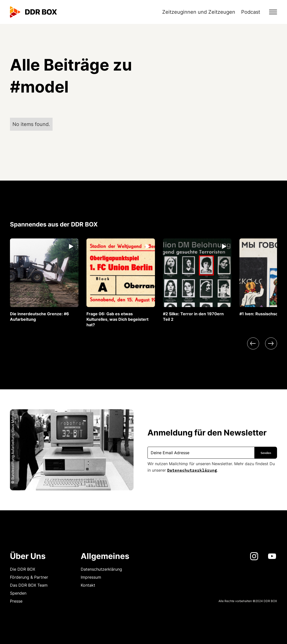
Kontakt (88, 585)
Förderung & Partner (29, 577)
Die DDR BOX (23, 569)
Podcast (251, 12)
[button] (270, 12)
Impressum (91, 577)
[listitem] (44, 280)
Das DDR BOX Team (29, 585)
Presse (16, 601)
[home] (34, 12)
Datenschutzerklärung (192, 470)
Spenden (18, 593)
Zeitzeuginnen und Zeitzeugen (199, 12)
